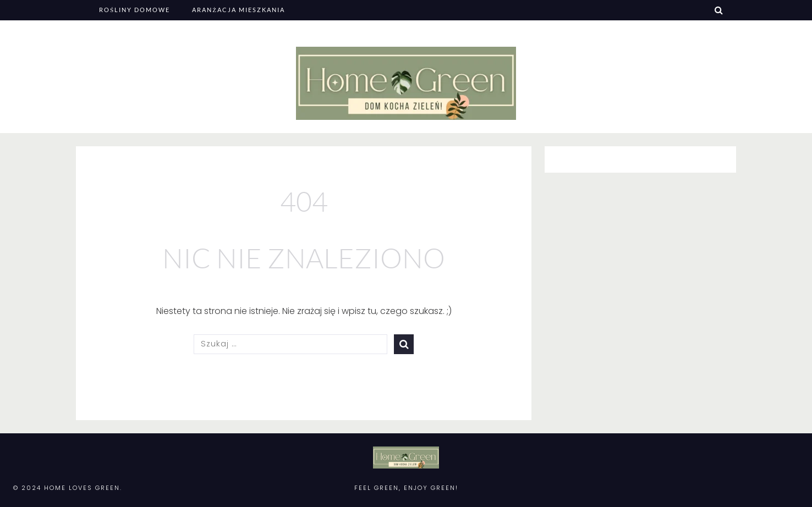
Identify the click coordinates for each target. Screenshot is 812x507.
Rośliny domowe (135, 10)
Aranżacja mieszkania (238, 10)
